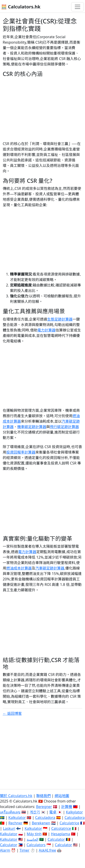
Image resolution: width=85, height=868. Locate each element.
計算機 (67, 807)
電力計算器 (46, 330)
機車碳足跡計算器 (32, 427)
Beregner (44, 807)
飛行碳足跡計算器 (64, 427)
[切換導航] (78, 7)
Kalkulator (17, 818)
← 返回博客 (12, 713)
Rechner (15, 823)
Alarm (5, 850)
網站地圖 (62, 796)
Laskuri (9, 828)
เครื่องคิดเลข (10, 812)
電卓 (53, 812)
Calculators (36, 845)
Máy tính (34, 834)
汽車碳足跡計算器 (50, 568)
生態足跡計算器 (60, 319)
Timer (24, 850)
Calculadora (45, 818)
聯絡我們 (44, 796)
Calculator (56, 839)
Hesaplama (61, 834)
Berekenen (41, 823)
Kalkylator (74, 812)
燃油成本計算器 (19, 568)
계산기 (35, 812)
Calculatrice (69, 823)
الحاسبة (33, 839)
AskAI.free (47, 850)
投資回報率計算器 (21, 452)
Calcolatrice (61, 828)
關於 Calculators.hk (16, 796)
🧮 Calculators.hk (21, 7)
